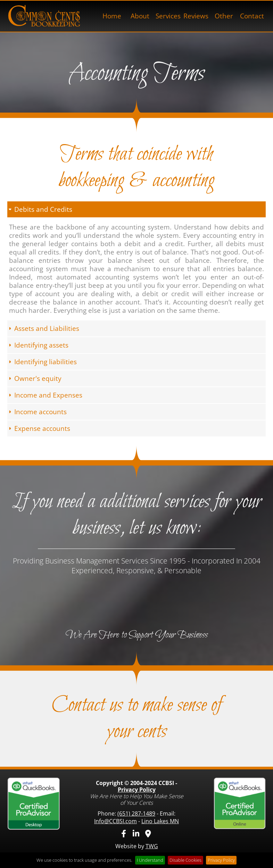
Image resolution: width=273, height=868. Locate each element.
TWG (152, 846)
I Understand (150, 860)
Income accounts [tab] (37, 412)
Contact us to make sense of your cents (137, 719)
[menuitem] (112, 16)
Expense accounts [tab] (39, 428)
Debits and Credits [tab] (40, 209)
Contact (252, 16)
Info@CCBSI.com (115, 821)
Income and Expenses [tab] (45, 395)
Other (224, 16)
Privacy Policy (137, 790)
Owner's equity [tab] (34, 378)
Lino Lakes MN (160, 821)
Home (112, 16)
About (140, 16)
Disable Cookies (185, 860)
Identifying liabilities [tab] (42, 362)
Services (168, 16)
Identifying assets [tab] (38, 345)
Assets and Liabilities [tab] (43, 328)
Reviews (196, 16)
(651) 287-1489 (136, 813)
